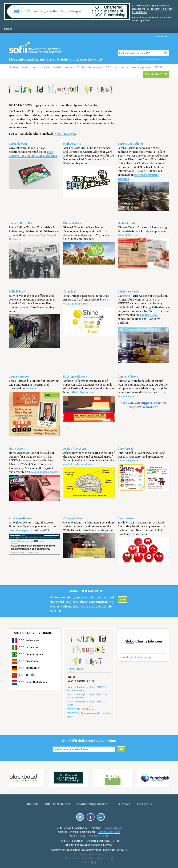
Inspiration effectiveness (56, 67)
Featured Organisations (93, 804)
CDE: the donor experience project (129, 67)
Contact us (144, 804)
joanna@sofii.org (99, 836)
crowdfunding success (22, 530)
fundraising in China (129, 460)
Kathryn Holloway (75, 376)
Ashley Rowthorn (75, 448)
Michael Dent (126, 223)
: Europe (81, 709)
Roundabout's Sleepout (44, 472)
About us (33, 804)
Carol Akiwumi (18, 144)
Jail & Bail (31, 388)
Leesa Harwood (19, 376)
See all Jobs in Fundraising (136, 657)
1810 (93, 862)
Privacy (85, 858)
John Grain (70, 291)
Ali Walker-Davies (20, 518)
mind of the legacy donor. (78, 464)
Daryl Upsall (126, 448)
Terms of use (96, 858)
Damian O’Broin (128, 376)
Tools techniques (90, 67)
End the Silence (149, 315)
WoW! (159, 67)
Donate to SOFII (156, 74)
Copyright (109, 858)
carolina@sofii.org (109, 832)
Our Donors (123, 804)
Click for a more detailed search (152, 59)
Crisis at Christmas (129, 235)
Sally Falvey (17, 291)
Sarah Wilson (126, 518)
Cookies (76, 858)
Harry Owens (17, 448)
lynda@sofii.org (113, 828)
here (64, 134)
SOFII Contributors (58, 804)
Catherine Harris (128, 291)
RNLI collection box (83, 392)
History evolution (22, 67)
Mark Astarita (72, 144)
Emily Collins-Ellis (20, 223)
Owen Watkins (73, 518)
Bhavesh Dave (73, 223)
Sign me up (161, 37)
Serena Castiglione (130, 144)
